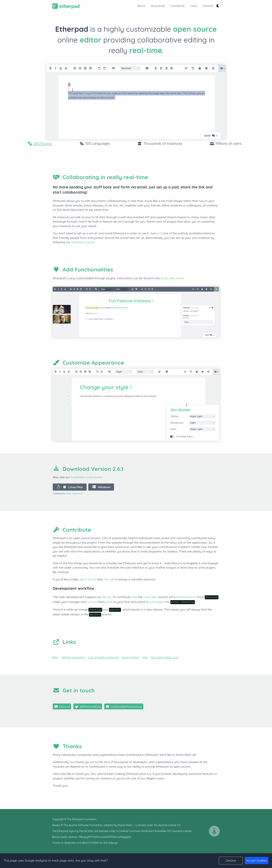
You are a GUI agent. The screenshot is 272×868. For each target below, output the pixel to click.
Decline (231, 860)
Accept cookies (257, 860)
